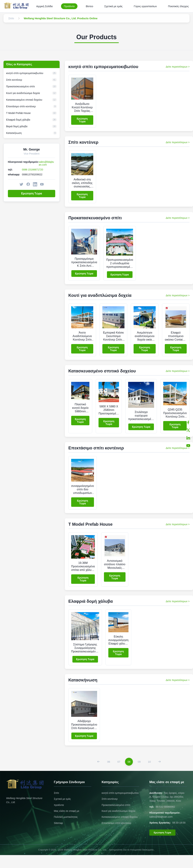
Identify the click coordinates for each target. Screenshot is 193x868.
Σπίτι (56, 793)
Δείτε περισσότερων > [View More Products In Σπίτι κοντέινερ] (178, 142)
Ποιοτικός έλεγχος (178, 6)
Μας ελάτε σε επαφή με (67, 811)
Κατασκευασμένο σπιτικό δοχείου (120, 817)
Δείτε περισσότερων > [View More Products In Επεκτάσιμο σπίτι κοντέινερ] (178, 448)
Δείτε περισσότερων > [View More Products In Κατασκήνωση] (178, 680)
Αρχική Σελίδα (45, 6)
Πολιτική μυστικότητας (66, 817)
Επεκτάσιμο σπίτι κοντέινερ (116, 823)
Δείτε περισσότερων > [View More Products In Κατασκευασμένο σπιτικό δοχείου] (178, 371)
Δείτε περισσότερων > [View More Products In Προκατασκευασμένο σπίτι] (178, 218)
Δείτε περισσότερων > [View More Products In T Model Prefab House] (178, 524)
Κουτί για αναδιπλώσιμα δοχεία (119, 811)
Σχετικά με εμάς (113, 6)
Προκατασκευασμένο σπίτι (116, 805)
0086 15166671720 (33, 170)
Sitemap (58, 823)
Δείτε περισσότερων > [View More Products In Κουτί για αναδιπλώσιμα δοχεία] (178, 295)
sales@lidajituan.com (46, 163)
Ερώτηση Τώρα (32, 193)
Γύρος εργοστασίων (145, 6)
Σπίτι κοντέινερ (110, 799)
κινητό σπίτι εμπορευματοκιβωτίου (120, 793)
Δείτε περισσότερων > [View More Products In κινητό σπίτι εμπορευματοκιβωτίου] (178, 67)
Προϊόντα (69, 6)
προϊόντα (59, 805)
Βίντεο (90, 6)
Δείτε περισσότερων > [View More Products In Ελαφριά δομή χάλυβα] (178, 601)
